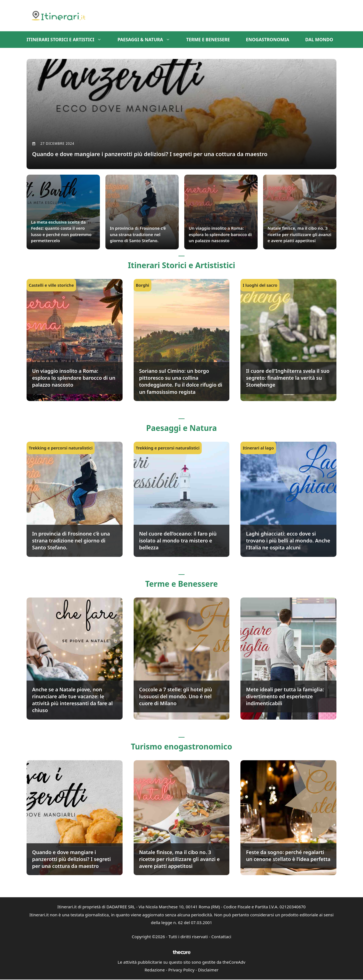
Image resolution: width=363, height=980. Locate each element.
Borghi (143, 286)
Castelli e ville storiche (51, 286)
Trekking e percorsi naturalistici (61, 448)
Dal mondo (319, 40)
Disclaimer (208, 970)
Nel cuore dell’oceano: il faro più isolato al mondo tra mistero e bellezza (178, 541)
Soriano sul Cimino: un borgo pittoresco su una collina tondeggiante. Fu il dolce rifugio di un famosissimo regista (181, 382)
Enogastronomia (268, 40)
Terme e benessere (208, 40)
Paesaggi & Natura (148, 40)
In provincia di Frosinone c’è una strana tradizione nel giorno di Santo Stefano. (71, 541)
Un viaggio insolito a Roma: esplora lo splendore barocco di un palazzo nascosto (74, 378)
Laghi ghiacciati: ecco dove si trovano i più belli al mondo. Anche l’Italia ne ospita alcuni (288, 541)
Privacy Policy (181, 970)
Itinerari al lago (258, 448)
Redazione (155, 970)
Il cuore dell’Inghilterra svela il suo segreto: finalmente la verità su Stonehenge (288, 378)
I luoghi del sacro (260, 286)
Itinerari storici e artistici (68, 40)
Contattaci (221, 937)
